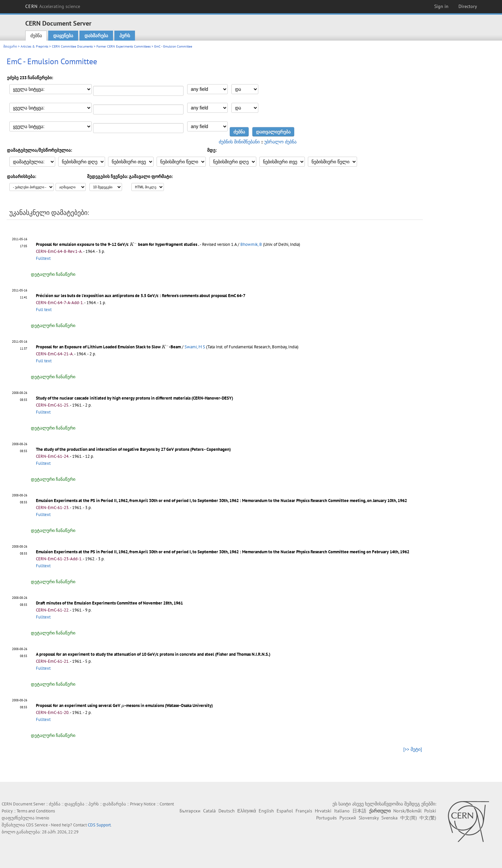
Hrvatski (323, 811)
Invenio (42, 818)
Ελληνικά (247, 811)
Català (209, 811)
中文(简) (409, 818)
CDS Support (99, 825)
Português (326, 818)
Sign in (441, 6)
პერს (125, 36)
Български (190, 811)
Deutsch (227, 811)
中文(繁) (428, 818)
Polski (430, 811)
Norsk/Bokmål (407, 811)
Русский (348, 818)
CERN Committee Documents (72, 46)
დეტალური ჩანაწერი (53, 274)
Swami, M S (195, 347)
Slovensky (369, 818)
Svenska (389, 818)
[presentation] (133, 244)
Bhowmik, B (251, 244)
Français (304, 811)
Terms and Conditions (36, 811)
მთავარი (10, 46)
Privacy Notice (143, 804)
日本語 (359, 811)
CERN (53, 6)
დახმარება (96, 36)
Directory (468, 6)
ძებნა (36, 36)
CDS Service (37, 825)
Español (285, 811)
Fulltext (43, 258)
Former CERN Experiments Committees (124, 46)
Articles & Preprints (34, 46)
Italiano (342, 811)
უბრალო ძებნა (280, 142)
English (266, 811)
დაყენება (63, 36)
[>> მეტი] (413, 749)
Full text (44, 310)
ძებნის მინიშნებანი (239, 142)
